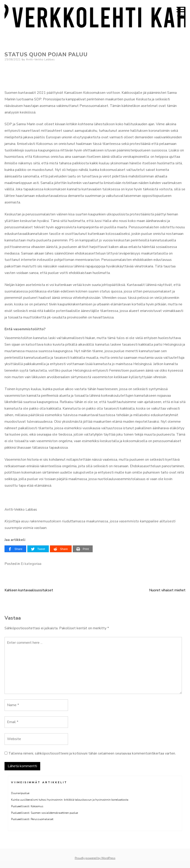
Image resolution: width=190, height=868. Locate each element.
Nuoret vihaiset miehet (167, 590)
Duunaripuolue (20, 793)
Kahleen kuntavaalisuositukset (29, 590)
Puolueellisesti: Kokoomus (27, 806)
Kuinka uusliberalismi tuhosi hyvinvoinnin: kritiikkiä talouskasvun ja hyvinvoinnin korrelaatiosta (70, 800)
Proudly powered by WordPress (95, 858)
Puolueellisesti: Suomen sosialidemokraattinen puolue (45, 813)
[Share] (15, 549)
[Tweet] (38, 549)
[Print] (83, 549)
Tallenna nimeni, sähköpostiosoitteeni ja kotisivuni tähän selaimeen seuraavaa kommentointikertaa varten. (92, 753)
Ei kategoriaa (31, 564)
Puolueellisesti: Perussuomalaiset (32, 819)
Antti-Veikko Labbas (40, 59)
